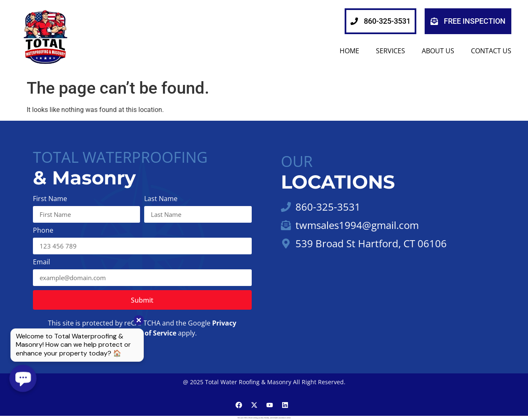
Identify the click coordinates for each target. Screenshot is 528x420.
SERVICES (390, 51)
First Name (50, 199)
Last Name (161, 199)
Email (41, 262)
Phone (43, 231)
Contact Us (491, 51)
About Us (438, 51)
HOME (349, 51)
